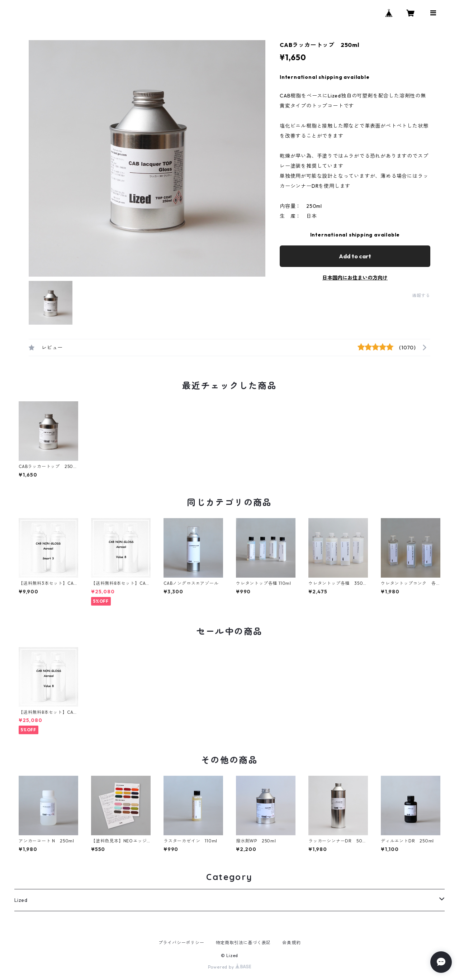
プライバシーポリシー (181, 943)
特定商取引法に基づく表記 (243, 943)
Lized (21, 900)
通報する (421, 295)
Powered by (230, 967)
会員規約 (291, 943)
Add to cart (355, 256)
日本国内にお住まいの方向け (355, 278)
